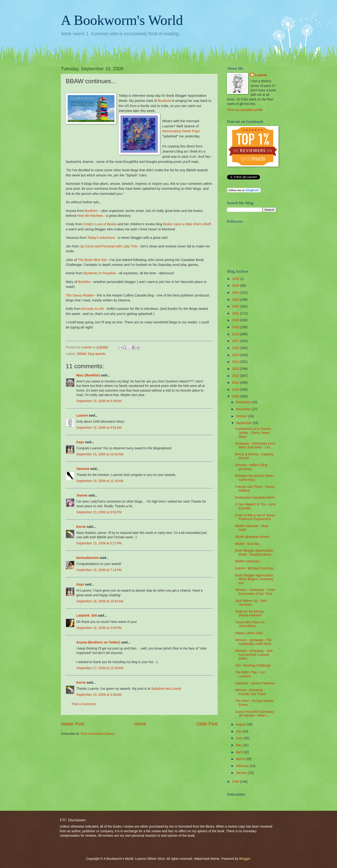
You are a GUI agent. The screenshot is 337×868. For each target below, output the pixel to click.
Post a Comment (84, 704)
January (242, 773)
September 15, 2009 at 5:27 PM (99, 543)
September (244, 423)
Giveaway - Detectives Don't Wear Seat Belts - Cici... (255, 446)
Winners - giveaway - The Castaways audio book (253, 642)
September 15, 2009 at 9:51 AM (99, 428)
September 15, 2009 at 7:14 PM (99, 570)
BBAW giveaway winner (252, 537)
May (239, 745)
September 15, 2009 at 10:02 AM (100, 454)
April (240, 752)
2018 (236, 334)
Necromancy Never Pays (181, 131)
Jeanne (82, 495)
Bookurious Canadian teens (255, 498)
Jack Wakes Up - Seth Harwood (251, 603)
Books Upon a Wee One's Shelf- (187, 224)
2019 (236, 327)
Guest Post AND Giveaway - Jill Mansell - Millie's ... (255, 714)
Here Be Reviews (90, 216)
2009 (236, 396)
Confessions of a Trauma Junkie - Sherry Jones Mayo (253, 433)
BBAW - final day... (248, 544)
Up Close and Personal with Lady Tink (109, 246)
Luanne (82, 416)
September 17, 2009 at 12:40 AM (100, 668)
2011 (236, 383)
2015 (236, 355)
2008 (236, 782)
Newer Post (73, 724)
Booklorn (91, 211)
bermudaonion (88, 558)
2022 (236, 306)
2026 (236, 279)
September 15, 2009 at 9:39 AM (99, 401)
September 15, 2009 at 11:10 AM (100, 481)
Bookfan (84, 282)
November (244, 409)
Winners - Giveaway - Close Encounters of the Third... (255, 592)
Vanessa (83, 469)
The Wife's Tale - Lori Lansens (250, 674)
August (241, 724)
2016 (236, 348)
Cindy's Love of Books (100, 224)
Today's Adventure (101, 238)
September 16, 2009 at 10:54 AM (100, 601)
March (241, 759)
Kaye (80, 442)
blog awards (97, 354)
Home (140, 724)
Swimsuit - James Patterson (255, 683)
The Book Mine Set (92, 260)
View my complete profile (245, 110)
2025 (236, 286)
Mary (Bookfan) (88, 375)
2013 (236, 369)
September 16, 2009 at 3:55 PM (99, 628)
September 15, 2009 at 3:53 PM (99, 512)
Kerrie (81, 527)
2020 (236, 320)
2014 (236, 362)
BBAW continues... (248, 561)
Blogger (245, 859)
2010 (236, 390)
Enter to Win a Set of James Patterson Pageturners (255, 517)
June (240, 738)
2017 (236, 341)
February (243, 766)
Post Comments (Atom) (97, 734)
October (242, 416)
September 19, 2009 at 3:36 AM (99, 695)
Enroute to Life (93, 309)
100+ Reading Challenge (253, 666)
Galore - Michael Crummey (254, 568)
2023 (236, 300)
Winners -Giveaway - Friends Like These (250, 692)
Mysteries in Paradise (100, 273)
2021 (236, 313)
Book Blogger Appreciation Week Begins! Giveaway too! (254, 579)
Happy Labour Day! (249, 633)
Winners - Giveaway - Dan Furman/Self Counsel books (254, 655)
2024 (236, 293)
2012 (236, 376)
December (244, 402)
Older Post (207, 724)
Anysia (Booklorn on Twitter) (98, 642)
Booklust (164, 101)
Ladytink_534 (86, 616)
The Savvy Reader (80, 295)
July (239, 731)
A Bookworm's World (122, 20)
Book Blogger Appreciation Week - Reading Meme (254, 553)
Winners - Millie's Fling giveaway (251, 467)
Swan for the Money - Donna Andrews (250, 614)
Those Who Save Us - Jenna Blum (251, 624)
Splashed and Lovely (166, 689)
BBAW (82, 354)
